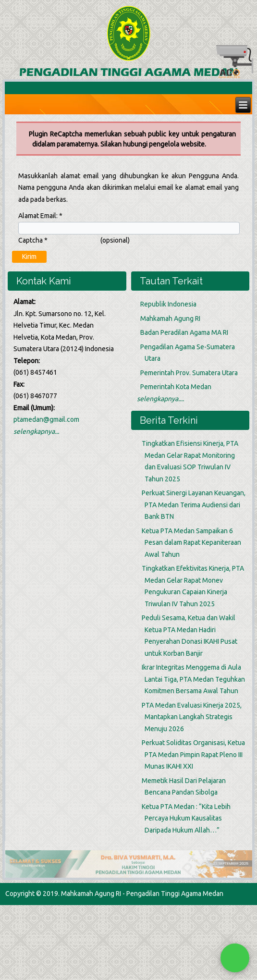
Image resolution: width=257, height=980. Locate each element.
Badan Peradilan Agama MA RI (184, 332)
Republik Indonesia (168, 304)
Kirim (29, 257)
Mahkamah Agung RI (170, 318)
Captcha (33, 240)
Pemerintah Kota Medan (176, 387)
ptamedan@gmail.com (46, 419)
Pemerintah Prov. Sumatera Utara (189, 373)
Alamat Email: (40, 216)
